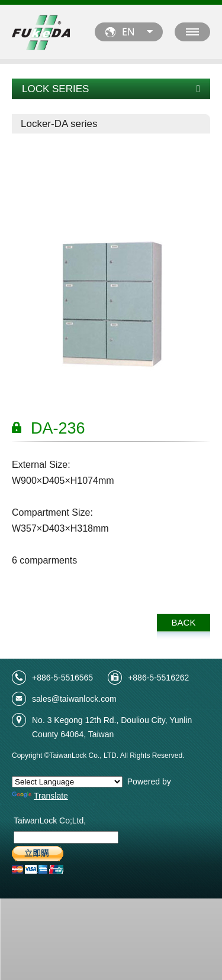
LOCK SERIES (111, 89)
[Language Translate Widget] (67, 782)
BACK (184, 622)
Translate (40, 796)
